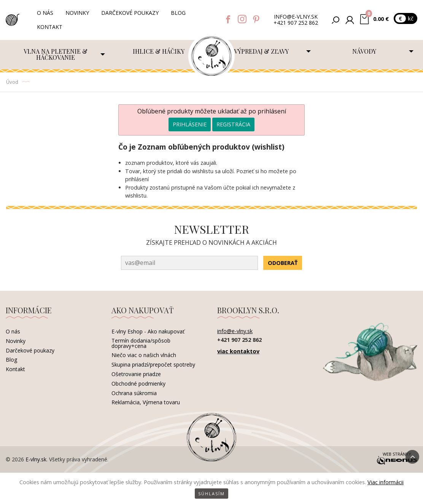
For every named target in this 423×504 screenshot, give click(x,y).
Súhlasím (211, 494)
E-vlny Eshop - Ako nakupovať (148, 331)
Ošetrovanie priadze (136, 374)
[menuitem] (57, 55)
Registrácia (233, 124)
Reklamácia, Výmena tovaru (146, 402)
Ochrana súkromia (134, 393)
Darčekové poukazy (130, 13)
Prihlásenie (190, 124)
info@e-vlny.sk (296, 17)
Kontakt (50, 27)
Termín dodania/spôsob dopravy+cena (141, 343)
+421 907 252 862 (296, 23)
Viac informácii (386, 482)
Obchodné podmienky (138, 384)
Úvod (12, 82)
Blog (178, 13)
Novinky (77, 13)
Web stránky (397, 459)
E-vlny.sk (36, 459)
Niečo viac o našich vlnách (144, 355)
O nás (45, 13)
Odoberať (283, 263)
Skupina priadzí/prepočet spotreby (153, 364)
